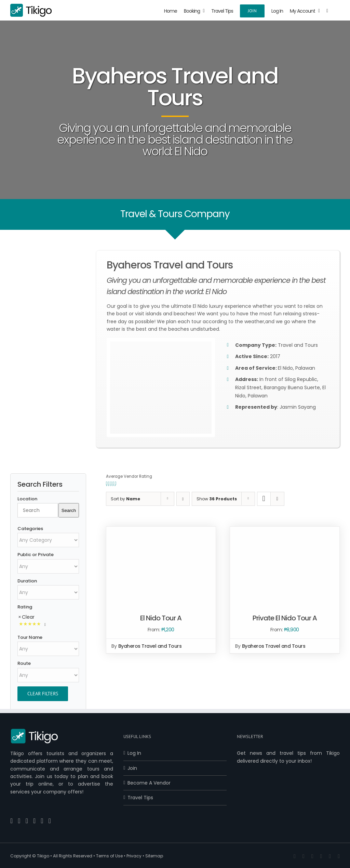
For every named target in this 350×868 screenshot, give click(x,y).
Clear (28, 617)
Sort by (125, 499)
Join (132, 768)
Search (69, 510)
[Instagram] (42, 821)
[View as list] (277, 499)
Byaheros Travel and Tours (150, 646)
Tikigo (43, 856)
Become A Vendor (149, 783)
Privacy (134, 856)
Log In (134, 753)
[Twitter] (19, 821)
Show (217, 499)
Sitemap (154, 856)
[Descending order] (183, 499)
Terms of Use (109, 856)
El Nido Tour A (161, 618)
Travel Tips (140, 798)
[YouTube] (27, 821)
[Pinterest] (34, 821)
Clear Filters (43, 694)
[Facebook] (11, 821)
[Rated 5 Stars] (33, 624)
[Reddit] (50, 821)
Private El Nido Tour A (285, 618)
